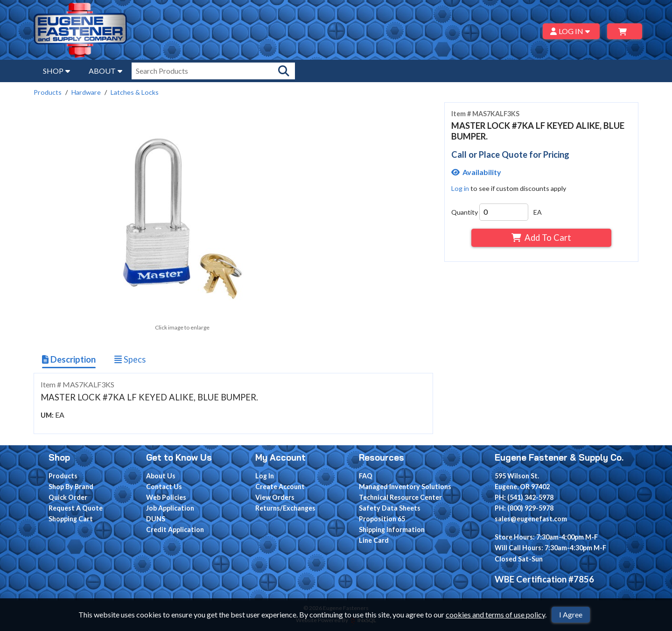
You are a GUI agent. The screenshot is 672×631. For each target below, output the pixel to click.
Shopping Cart (71, 519)
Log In (265, 476)
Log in (460, 188)
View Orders (275, 497)
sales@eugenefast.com (531, 519)
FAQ (366, 476)
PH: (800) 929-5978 (524, 508)
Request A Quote (76, 508)
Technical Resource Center (400, 497)
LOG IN (571, 31)
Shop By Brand (71, 487)
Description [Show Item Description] (69, 359)
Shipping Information (392, 529)
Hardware (86, 92)
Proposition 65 (382, 519)
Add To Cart (541, 238)
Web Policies (166, 497)
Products (48, 92)
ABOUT (105, 71)
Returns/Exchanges (285, 508)
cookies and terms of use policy (495, 614)
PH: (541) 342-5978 (524, 497)
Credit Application (175, 529)
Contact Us (164, 487)
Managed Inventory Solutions (405, 487)
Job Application (170, 508)
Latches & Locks (135, 92)
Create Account (280, 487)
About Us (161, 476)
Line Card (374, 540)
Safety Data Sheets (390, 508)
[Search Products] (284, 71)
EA (538, 212)
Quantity (465, 212)
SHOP (56, 71)
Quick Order (68, 497)
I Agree (571, 614)
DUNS (156, 519)
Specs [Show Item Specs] (130, 359)
